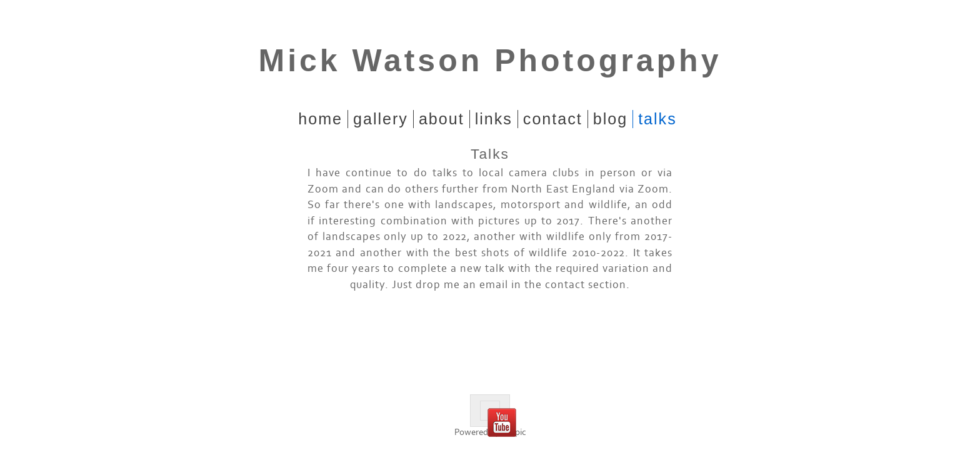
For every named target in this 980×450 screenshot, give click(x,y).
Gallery (381, 119)
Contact (553, 119)
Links (494, 119)
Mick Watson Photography (490, 61)
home (320, 119)
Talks (657, 119)
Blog (610, 119)
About (442, 119)
